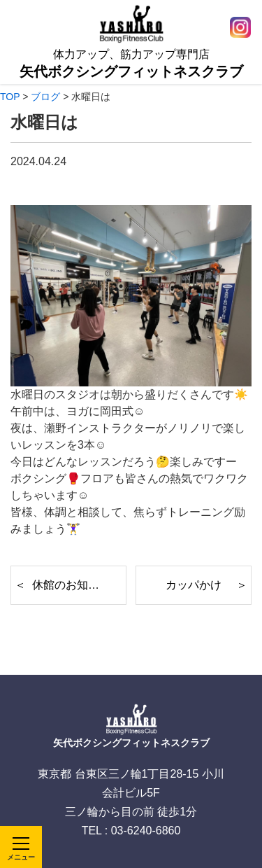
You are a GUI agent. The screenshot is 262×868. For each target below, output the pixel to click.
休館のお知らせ (71, 585)
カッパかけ (194, 585)
